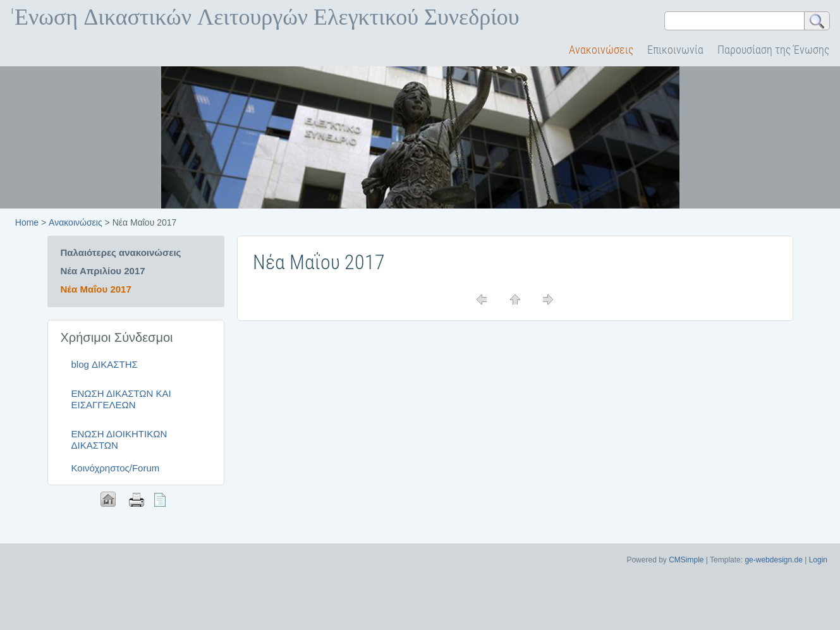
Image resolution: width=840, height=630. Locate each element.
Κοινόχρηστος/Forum (116, 468)
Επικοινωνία (675, 50)
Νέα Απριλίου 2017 (103, 271)
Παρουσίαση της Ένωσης (773, 50)
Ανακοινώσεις (601, 50)
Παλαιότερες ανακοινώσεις (121, 252)
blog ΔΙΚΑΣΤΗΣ (105, 364)
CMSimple (686, 560)
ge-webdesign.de (773, 560)
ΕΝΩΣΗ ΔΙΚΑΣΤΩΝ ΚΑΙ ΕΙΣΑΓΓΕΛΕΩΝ (121, 399)
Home (27, 222)
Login (818, 560)
